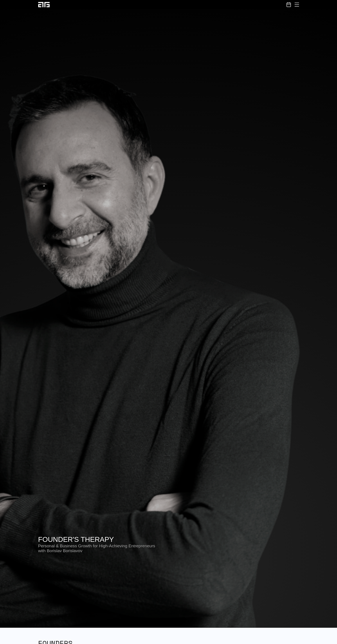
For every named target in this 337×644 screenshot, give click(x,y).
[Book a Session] (289, 5)
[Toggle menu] (297, 5)
